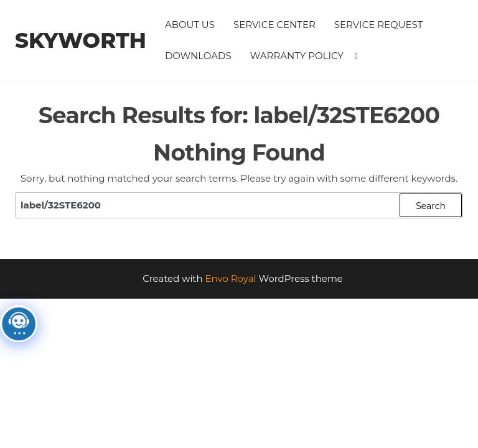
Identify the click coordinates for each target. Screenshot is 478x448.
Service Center (274, 25)
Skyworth (81, 40)
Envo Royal (231, 278)
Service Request (379, 25)
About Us (190, 25)
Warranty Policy (297, 56)
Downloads (198, 56)
